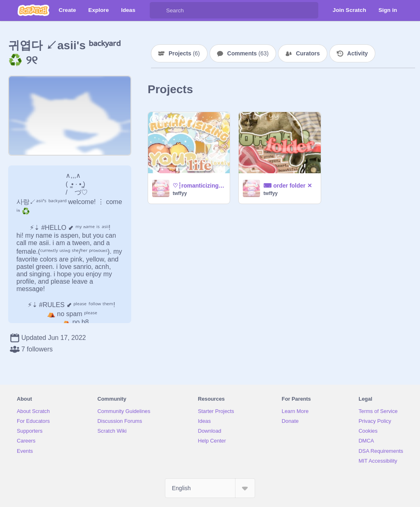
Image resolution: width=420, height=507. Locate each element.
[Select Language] (210, 488)
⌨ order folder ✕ (288, 186)
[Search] (158, 10)
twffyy (180, 193)
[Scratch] (33, 10)
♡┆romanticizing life (199, 186)
